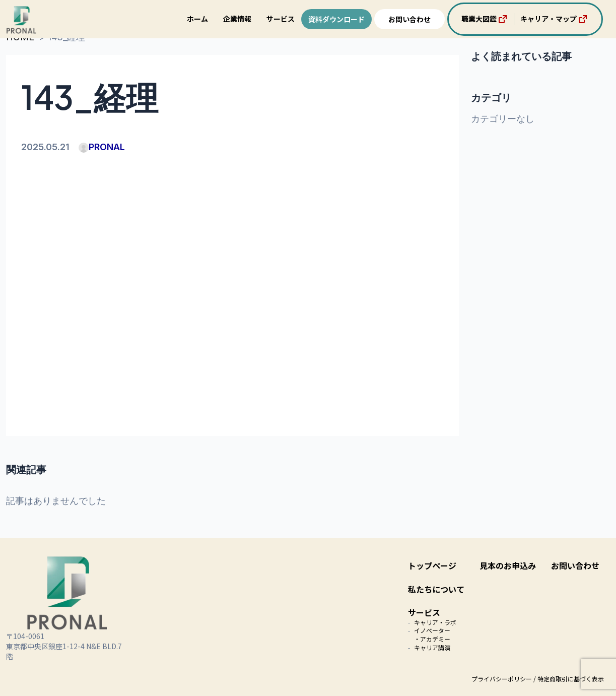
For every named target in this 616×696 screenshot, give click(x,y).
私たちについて (436, 589)
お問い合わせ (409, 19)
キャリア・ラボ (435, 622)
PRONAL (102, 147)
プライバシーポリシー (502, 679)
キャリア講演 (432, 647)
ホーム (197, 19)
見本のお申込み (508, 565)
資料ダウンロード (336, 19)
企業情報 (237, 19)
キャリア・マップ (555, 19)
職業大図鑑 (485, 19)
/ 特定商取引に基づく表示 (569, 679)
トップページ (432, 565)
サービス (281, 19)
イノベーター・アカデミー (432, 635)
